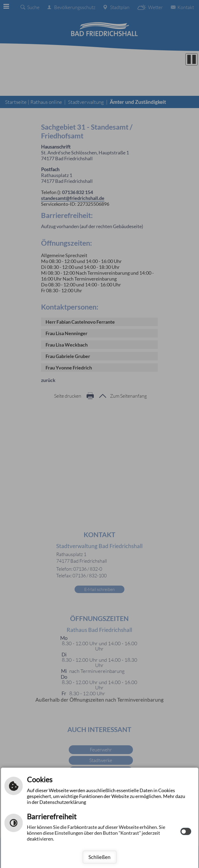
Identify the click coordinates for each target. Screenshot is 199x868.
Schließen (99, 857)
